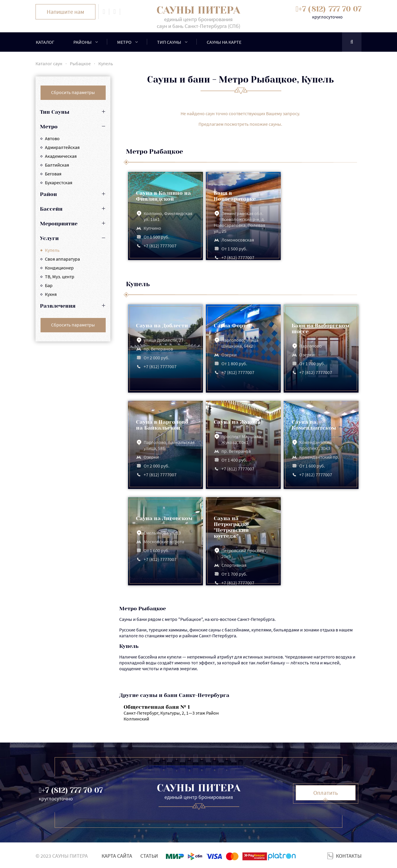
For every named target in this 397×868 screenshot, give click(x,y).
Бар (49, 285)
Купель (52, 250)
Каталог (45, 42)
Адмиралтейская (62, 147)
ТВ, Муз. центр (60, 277)
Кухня (51, 294)
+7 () (330, 9)
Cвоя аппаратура (62, 259)
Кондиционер (59, 268)
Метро (124, 42)
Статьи (149, 856)
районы (83, 42)
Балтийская (57, 165)
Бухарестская (59, 182)
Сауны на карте (224, 42)
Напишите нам (65, 12)
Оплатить (326, 793)
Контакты (349, 856)
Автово (52, 138)
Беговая (53, 174)
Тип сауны (169, 42)
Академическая (61, 156)
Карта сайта (117, 856)
